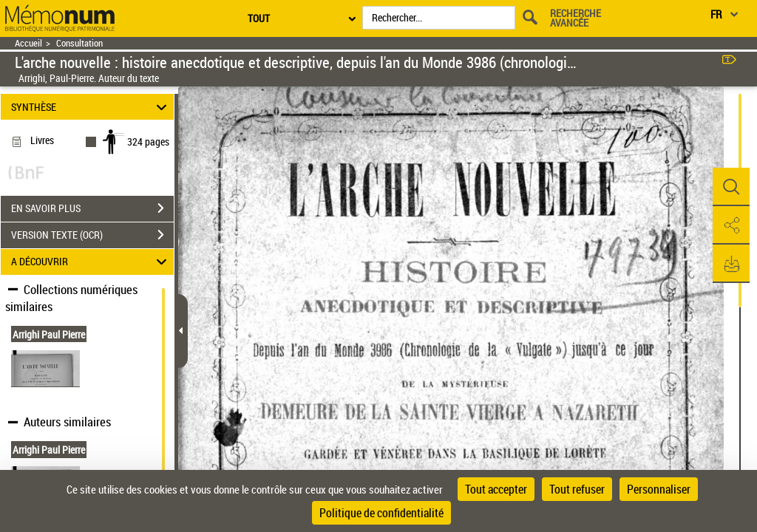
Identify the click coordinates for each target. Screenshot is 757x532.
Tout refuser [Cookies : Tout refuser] (577, 489)
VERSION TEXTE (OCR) (92, 235)
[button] (731, 187)
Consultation (79, 43)
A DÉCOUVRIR (91, 262)
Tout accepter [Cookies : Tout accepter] (496, 489)
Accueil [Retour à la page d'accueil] (28, 43)
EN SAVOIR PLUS (92, 208)
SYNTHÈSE (91, 107)
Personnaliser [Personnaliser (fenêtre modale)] (659, 489)
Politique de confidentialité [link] (381, 513)
